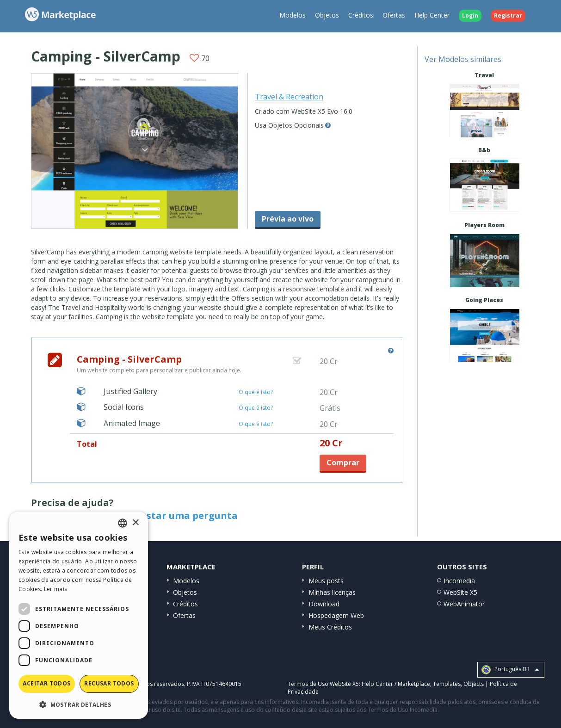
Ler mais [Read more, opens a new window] (55, 589)
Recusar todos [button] (109, 683)
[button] (79, 704)
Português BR (510, 670)
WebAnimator (464, 604)
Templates (447, 684)
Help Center (432, 15)
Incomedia (459, 581)
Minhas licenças (332, 592)
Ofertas (394, 15)
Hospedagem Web (336, 615)
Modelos (293, 15)
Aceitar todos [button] (46, 683)
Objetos (327, 15)
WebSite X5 (460, 592)
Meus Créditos (330, 627)
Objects (474, 684)
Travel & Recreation (289, 97)
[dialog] (79, 615)
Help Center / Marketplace (396, 684)
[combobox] (123, 523)
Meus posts (326, 581)
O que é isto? (256, 392)
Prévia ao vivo (288, 219)
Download (324, 604)
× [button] (135, 523)
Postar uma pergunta (186, 515)
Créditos (361, 15)
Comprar (343, 463)
